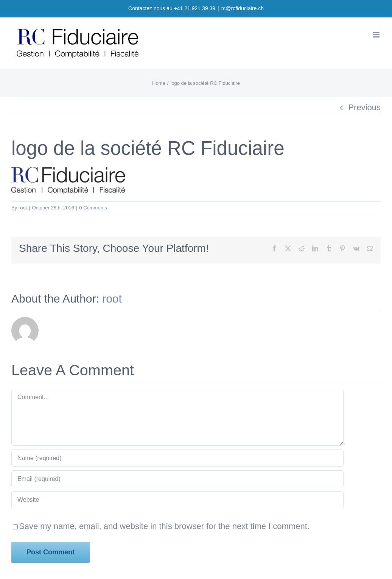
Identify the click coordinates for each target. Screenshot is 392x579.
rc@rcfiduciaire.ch (243, 8)
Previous (364, 107)
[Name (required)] (177, 458)
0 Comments (93, 208)
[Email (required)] (177, 479)
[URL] (177, 500)
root (23, 208)
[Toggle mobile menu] (377, 35)
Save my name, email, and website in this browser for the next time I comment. (164, 526)
